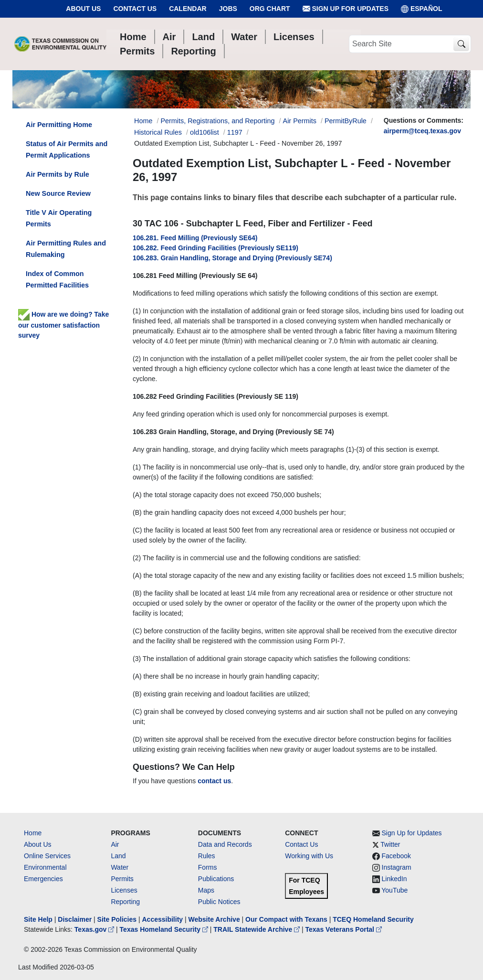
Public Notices (219, 902)
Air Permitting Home (59, 125)
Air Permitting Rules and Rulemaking (66, 249)
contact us (214, 781)
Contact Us (135, 9)
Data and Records (225, 844)
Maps (206, 890)
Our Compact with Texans (286, 919)
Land (118, 856)
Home (33, 833)
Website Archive (214, 919)
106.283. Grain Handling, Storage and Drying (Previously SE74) (232, 258)
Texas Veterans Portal (344, 929)
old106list (205, 132)
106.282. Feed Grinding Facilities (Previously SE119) (215, 248)
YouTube (394, 890)
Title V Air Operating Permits (59, 218)
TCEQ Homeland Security (373, 919)
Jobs (228, 9)
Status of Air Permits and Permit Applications (67, 149)
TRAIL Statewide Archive (257, 929)
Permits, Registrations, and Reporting (217, 121)
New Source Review (58, 193)
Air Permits (300, 121)
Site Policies (117, 919)
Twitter (390, 844)
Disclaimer (75, 919)
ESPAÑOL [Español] (422, 9)
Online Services (47, 856)
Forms (208, 867)
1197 (235, 132)
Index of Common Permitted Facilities (57, 279)
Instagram (397, 867)
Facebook (396, 856)
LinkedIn (394, 879)
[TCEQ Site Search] (461, 44)
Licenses (124, 890)
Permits (122, 879)
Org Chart (270, 9)
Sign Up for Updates (346, 9)
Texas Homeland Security (165, 929)
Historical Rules (158, 132)
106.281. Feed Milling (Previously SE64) (195, 238)
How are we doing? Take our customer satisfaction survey (63, 325)
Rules (207, 856)
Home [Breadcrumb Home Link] (143, 121)
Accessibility (163, 919)
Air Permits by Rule (58, 174)
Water (120, 867)
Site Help (38, 919)
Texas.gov (95, 929)
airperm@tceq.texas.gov (422, 131)
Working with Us (309, 856)
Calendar (188, 9)
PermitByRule (346, 121)
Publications (216, 879)
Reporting (125, 902)
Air (115, 844)
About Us (83, 9)
